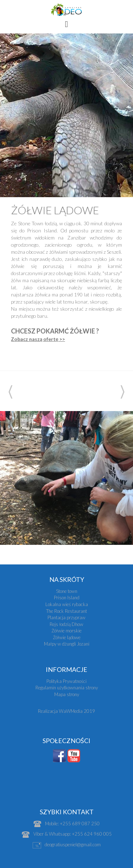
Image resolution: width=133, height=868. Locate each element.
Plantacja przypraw (66, 617)
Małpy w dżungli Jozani (67, 644)
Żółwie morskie (66, 631)
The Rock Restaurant (66, 611)
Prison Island (67, 598)
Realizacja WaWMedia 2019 (66, 711)
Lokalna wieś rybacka (67, 604)
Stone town (67, 591)
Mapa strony (67, 694)
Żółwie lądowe (67, 637)
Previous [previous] (10, 392)
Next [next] (123, 392)
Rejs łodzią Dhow (66, 624)
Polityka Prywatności (66, 681)
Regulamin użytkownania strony (67, 688)
